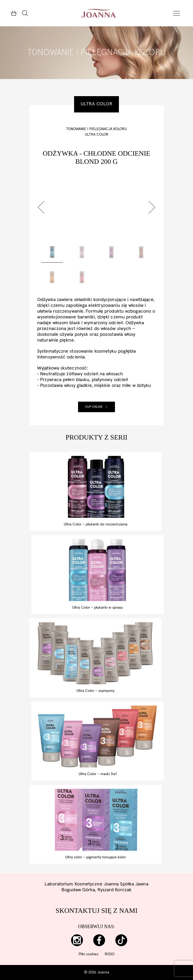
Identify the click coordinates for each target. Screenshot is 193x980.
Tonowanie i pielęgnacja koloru (96, 129)
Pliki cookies (88, 954)
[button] (41, 207)
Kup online (96, 407)
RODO (110, 954)
